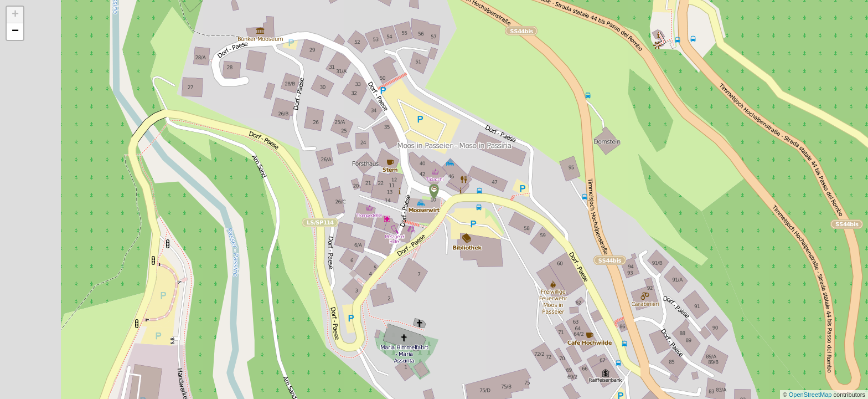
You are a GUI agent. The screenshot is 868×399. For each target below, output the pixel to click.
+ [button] (15, 15)
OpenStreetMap (811, 395)
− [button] (15, 32)
